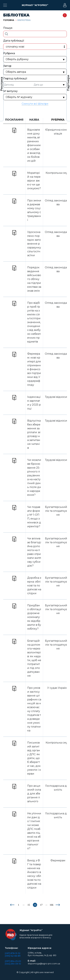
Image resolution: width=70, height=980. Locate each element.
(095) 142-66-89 (13, 956)
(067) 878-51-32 (13, 953)
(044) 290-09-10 (13, 964)
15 (29, 905)
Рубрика (58, 120)
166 (52, 905)
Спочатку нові (15, 47)
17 (41, 905)
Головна (9, 20)
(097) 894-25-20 (13, 961)
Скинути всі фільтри (35, 104)
